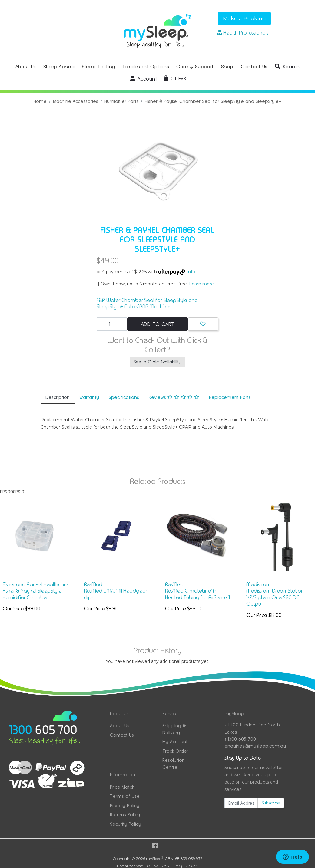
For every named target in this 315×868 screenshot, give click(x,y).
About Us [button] (26, 67)
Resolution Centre (174, 764)
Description (58, 397)
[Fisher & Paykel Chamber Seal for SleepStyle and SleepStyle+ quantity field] (112, 324)
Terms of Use (125, 796)
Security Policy (126, 824)
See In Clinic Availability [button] (157, 362)
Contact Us (122, 735)
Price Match (122, 787)
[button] (287, 67)
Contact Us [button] (254, 67)
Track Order (175, 751)
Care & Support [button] (195, 67)
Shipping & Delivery (174, 729)
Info (191, 272)
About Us (120, 726)
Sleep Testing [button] (98, 67)
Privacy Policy (125, 806)
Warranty (89, 397)
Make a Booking (244, 18)
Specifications (124, 397)
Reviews (174, 397)
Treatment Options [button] (146, 67)
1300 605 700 (240, 739)
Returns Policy (125, 815)
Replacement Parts (230, 397)
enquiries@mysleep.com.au (254, 746)
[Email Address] (241, 803)
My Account (175, 742)
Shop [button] (227, 67)
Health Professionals (243, 33)
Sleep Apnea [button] (59, 67)
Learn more (201, 284)
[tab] (58, 398)
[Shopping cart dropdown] (175, 79)
